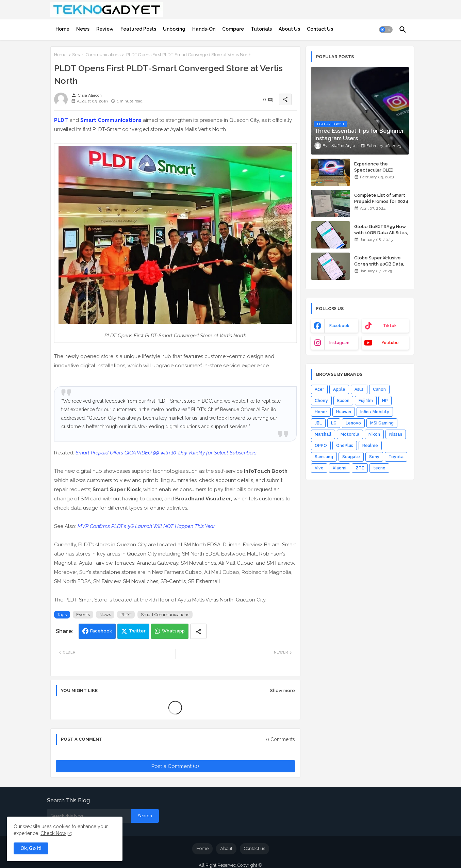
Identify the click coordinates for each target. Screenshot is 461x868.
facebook (339, 326)
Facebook (101, 631)
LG (334, 423)
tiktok (390, 326)
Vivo (319, 468)
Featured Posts (138, 29)
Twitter (137, 631)
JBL (318, 423)
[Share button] (198, 631)
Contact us (254, 848)
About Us (289, 29)
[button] (386, 30)
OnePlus (345, 446)
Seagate (351, 457)
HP (385, 401)
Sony (374, 457)
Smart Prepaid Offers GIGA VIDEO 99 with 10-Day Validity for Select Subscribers (166, 453)
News (83, 29)
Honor (321, 412)
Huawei (344, 412)
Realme (370, 446)
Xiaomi (340, 468)
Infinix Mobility (375, 412)
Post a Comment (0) (175, 766)
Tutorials (261, 29)
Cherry (321, 401)
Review (105, 29)
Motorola (350, 434)
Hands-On (204, 29)
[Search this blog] (89, 816)
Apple (339, 389)
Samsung (324, 457)
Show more (283, 690)
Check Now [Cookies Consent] (53, 833)
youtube (390, 343)
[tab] (62, 29)
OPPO (321, 446)
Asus (359, 389)
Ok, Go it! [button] (31, 848)
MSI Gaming (382, 423)
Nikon (374, 434)
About (226, 848)
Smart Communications (96, 55)
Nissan (396, 434)
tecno (379, 468)
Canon (379, 389)
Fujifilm (366, 401)
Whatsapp (173, 631)
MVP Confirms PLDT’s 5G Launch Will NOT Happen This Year (146, 526)
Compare (233, 29)
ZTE (360, 468)
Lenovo (353, 423)
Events (83, 615)
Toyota (396, 457)
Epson (343, 401)
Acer (319, 389)
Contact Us (320, 29)
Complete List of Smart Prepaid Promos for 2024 (381, 198)
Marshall (323, 434)
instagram (339, 343)
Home (62, 29)
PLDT (61, 120)
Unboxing (174, 29)
